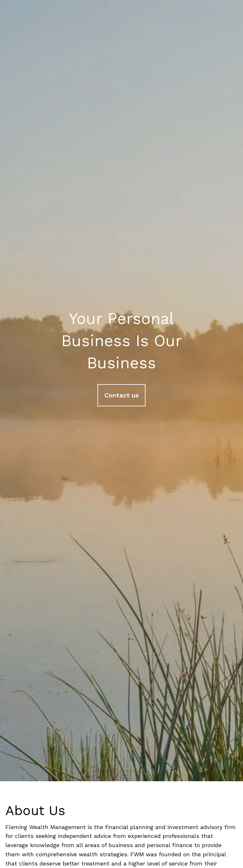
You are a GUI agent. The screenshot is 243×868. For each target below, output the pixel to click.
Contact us (121, 396)
